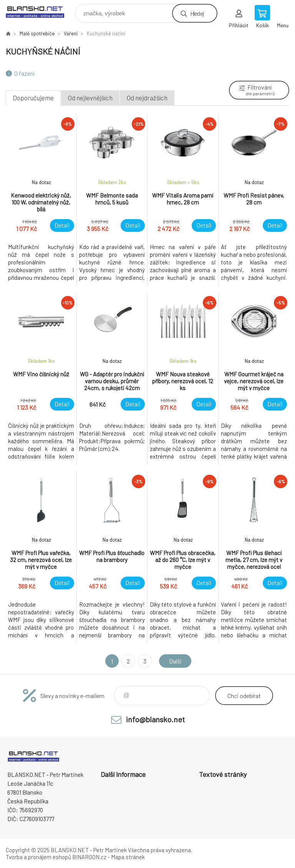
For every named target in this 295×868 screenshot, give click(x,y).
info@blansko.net (155, 719)
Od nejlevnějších (90, 98)
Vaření (71, 33)
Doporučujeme (33, 98)
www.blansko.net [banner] (40, 11)
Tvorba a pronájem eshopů (38, 857)
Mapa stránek (128, 857)
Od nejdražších (147, 98)
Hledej (197, 13)
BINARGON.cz (89, 857)
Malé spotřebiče (37, 33)
